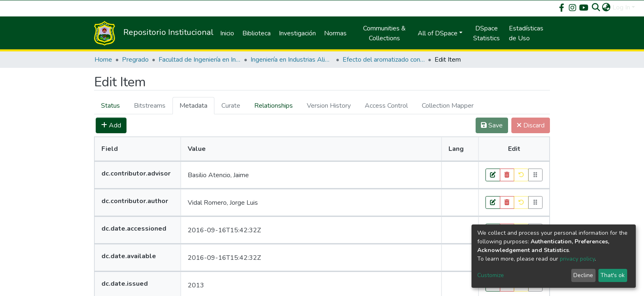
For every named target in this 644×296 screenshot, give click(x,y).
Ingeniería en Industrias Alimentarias (292, 60)
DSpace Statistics (486, 33)
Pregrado (135, 60)
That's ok (613, 275)
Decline (583, 275)
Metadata (193, 106)
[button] (606, 7)
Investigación (297, 33)
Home (103, 60)
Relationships (274, 106)
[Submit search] (596, 7)
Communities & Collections (384, 33)
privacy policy (577, 259)
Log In (621, 7)
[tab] (110, 105)
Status (110, 106)
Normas (335, 33)
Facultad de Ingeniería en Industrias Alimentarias (200, 60)
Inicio (227, 33)
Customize (491, 275)
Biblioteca (256, 33)
